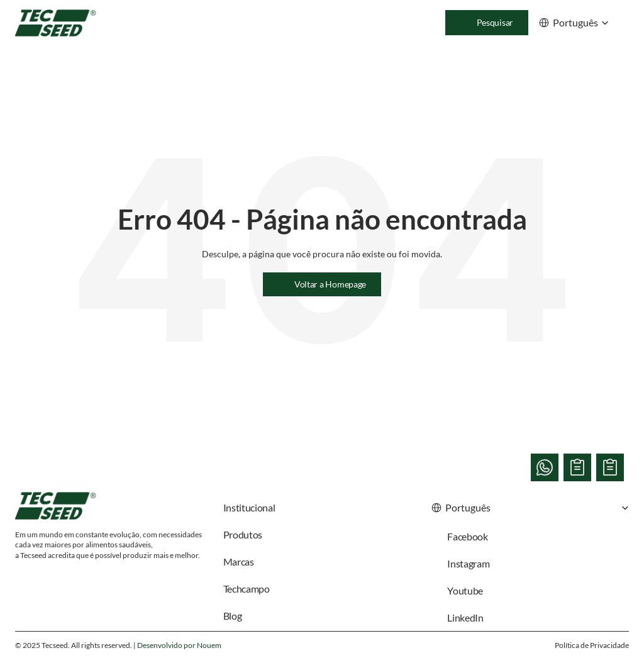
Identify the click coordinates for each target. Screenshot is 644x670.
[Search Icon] (487, 23)
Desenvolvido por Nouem (179, 645)
